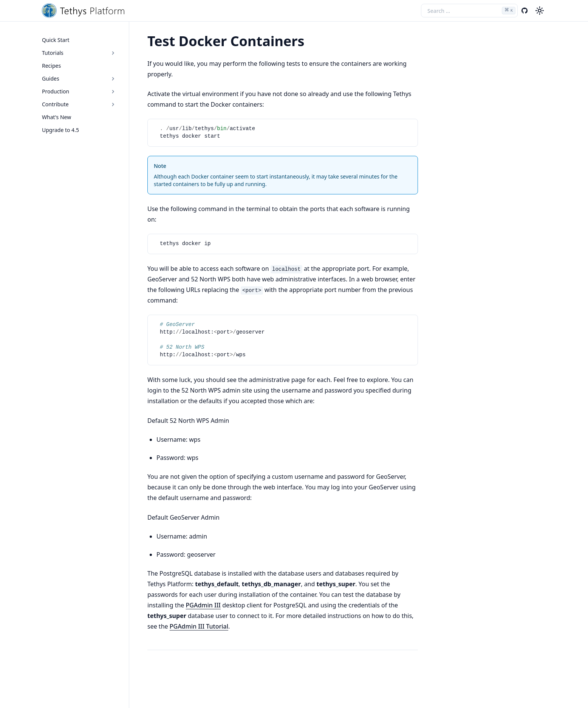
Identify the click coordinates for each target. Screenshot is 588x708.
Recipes (51, 66)
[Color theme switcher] (540, 11)
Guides (79, 78)
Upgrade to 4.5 (60, 130)
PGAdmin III (203, 605)
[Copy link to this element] (313, 42)
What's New (56, 117)
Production (79, 91)
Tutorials (79, 53)
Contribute (79, 104)
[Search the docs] (469, 11)
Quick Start (56, 40)
